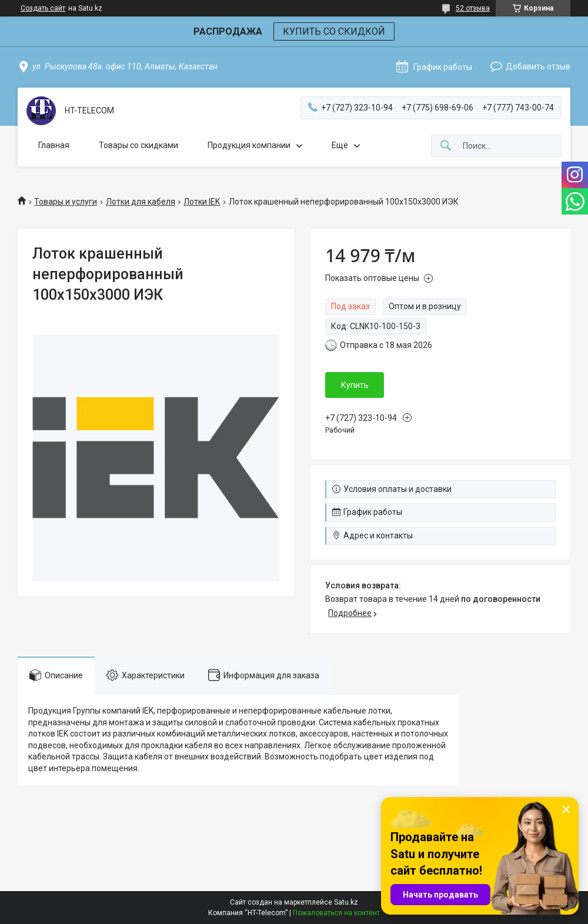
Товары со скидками (138, 145)
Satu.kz (346, 902)
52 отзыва (473, 8)
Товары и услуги (66, 202)
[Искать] (446, 146)
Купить (355, 385)
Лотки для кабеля (141, 202)
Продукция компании (249, 145)
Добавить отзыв (538, 66)
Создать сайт (43, 8)
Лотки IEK (202, 202)
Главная (54, 145)
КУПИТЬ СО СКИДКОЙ (334, 31)
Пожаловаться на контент (336, 913)
